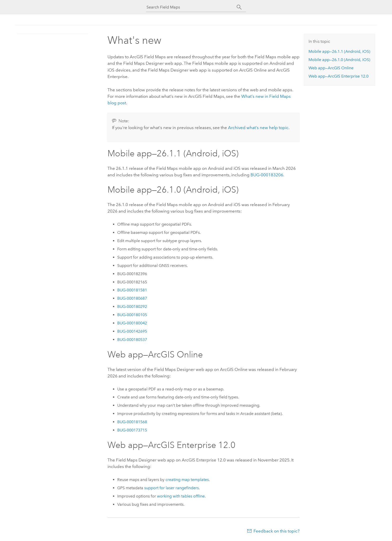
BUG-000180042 (132, 323)
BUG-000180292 (132, 307)
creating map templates (187, 480)
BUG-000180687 (132, 298)
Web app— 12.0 (338, 76)
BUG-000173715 (132, 430)
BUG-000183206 (267, 175)
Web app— (331, 68)
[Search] (239, 7)
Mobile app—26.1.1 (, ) (339, 51)
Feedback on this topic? (276, 531)
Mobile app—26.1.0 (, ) (339, 60)
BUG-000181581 (132, 290)
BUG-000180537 (132, 340)
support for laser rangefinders (171, 488)
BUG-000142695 (132, 331)
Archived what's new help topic (258, 128)
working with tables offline (181, 496)
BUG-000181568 (132, 422)
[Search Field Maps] (191, 7)
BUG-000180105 (132, 315)
